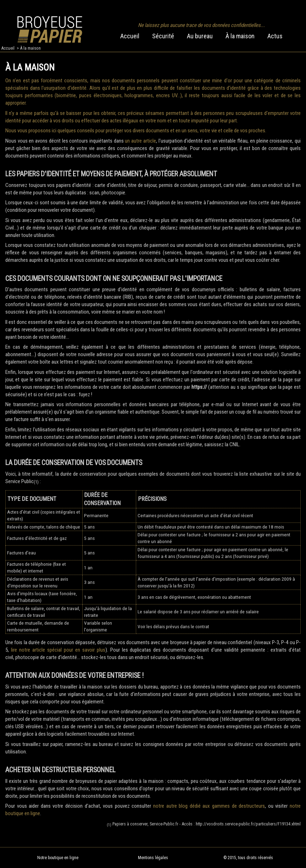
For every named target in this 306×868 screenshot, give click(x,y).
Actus (275, 36)
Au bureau (200, 36)
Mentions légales (153, 858)
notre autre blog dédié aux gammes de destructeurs (209, 806)
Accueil (130, 36)
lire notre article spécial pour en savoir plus (58, 650)
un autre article (140, 141)
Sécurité (163, 36)
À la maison (240, 36)
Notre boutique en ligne (58, 858)
